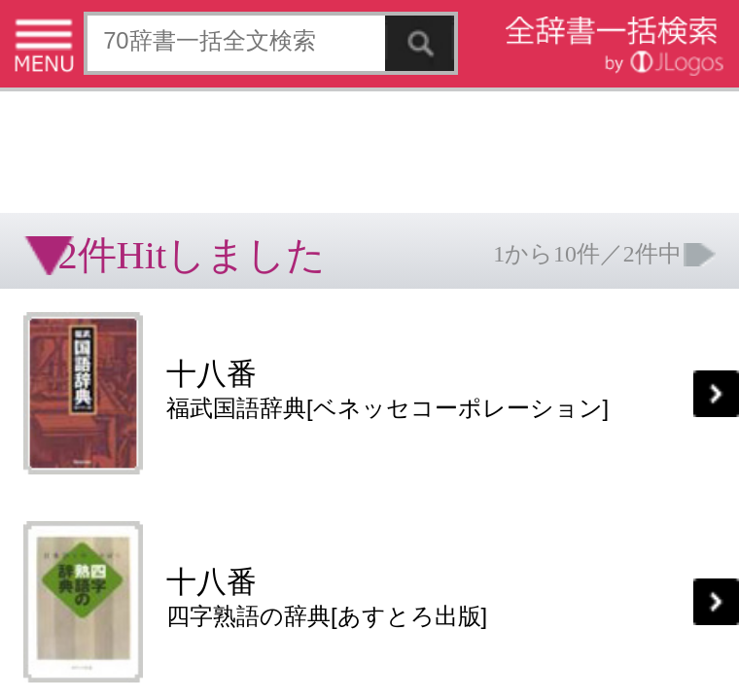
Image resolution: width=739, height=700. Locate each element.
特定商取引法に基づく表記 (68, 394)
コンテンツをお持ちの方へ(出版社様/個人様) (112, 408)
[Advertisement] (156, 63)
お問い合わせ (237, 394)
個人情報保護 (167, 394)
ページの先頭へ (239, 456)
